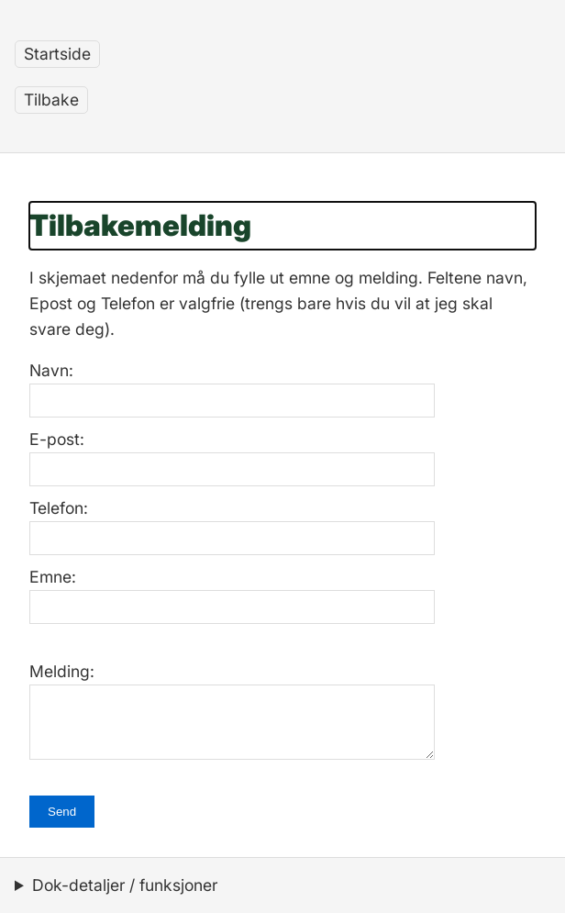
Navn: (51, 370)
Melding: (62, 671)
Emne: (53, 577)
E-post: (57, 439)
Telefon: (59, 508)
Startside (57, 54)
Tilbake (51, 100)
